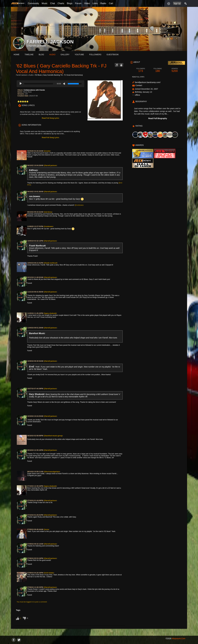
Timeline (29, 55)
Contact (139, 85)
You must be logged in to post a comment (32, 602)
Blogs (70, 3)
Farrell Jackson (22, 75)
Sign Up (177, 4)
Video (87, 3)
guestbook (113, 55)
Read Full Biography (158, 118)
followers (95, 55)
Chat (53, 3)
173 (141, 70)
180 (158, 70)
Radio (103, 3)
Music (45, 3)
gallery (65, 55)
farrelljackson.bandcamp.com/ (148, 82)
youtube (79, 55)
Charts (61, 3)
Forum (78, 3)
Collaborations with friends (34, 90)
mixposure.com (179, 638)
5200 (175, 70)
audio (52, 55)
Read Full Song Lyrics (50, 118)
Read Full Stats (138, 77)
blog (41, 55)
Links (95, 3)
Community (33, 3)
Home (16, 55)
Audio (31, 75)
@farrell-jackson (36, 46)
